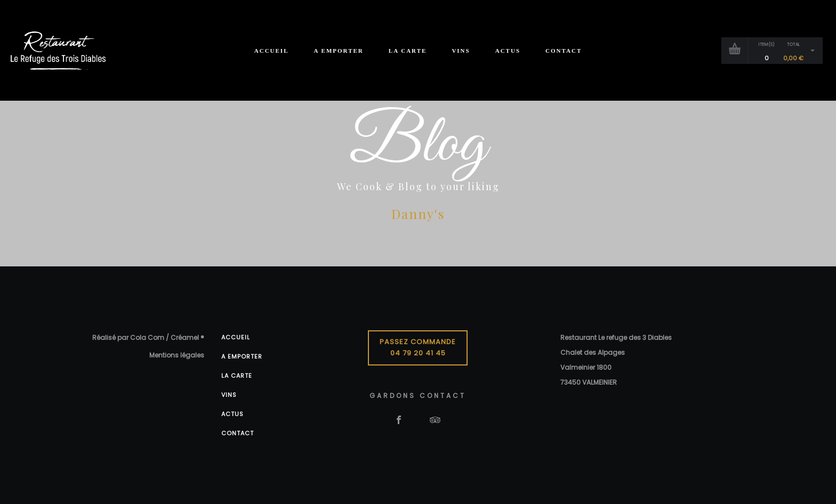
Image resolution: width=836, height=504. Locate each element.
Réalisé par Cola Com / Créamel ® (148, 338)
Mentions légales (177, 355)
